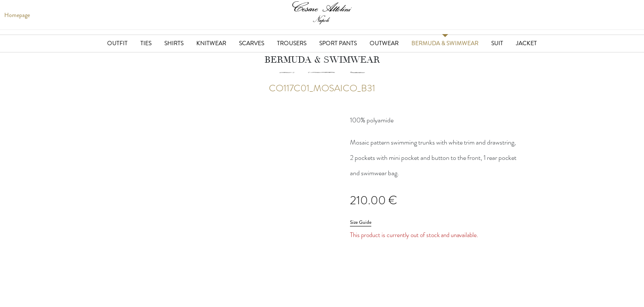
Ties (146, 43)
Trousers (292, 43)
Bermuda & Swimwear (445, 43)
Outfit (117, 43)
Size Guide (361, 222)
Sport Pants (338, 43)
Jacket (526, 43)
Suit (497, 43)
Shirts (174, 43)
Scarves (252, 43)
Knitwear (211, 43)
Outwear (384, 43)
